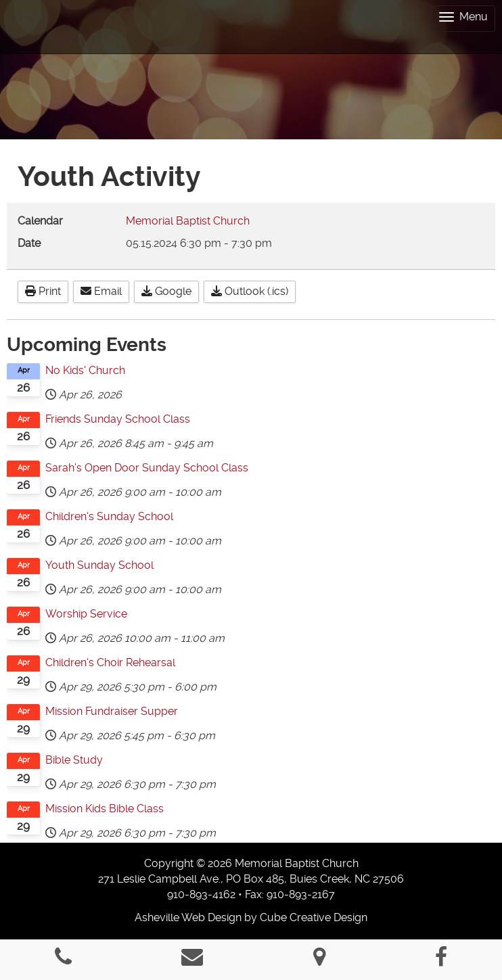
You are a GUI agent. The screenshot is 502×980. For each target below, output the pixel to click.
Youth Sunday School (99, 565)
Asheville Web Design (188, 917)
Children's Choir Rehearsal (110, 662)
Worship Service (86, 614)
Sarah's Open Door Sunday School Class (147, 468)
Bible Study (74, 760)
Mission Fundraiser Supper (112, 711)
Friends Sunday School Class (118, 419)
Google (166, 291)
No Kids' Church (85, 370)
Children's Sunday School (109, 516)
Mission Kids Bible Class (105, 809)
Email (101, 291)
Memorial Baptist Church (188, 221)
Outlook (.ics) (250, 291)
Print (43, 291)
